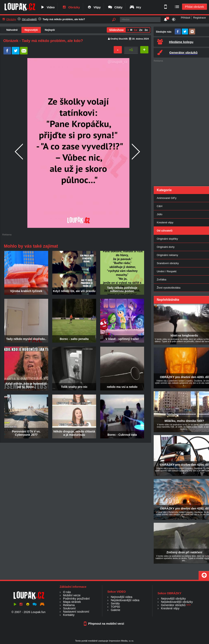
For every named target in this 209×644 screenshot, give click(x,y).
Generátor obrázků (173, 605)
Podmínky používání (76, 599)
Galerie (116, 610)
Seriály (115, 603)
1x (136, 30)
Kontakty (69, 615)
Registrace (200, 18)
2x (141, 30)
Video (47, 7)
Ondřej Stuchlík (119, 39)
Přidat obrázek (194, 7)
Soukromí (69, 608)
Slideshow (116, 30)
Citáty (115, 7)
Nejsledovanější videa (125, 600)
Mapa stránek (72, 602)
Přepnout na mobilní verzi (104, 624)
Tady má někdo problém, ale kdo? (64, 19)
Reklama (69, 605)
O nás (67, 592)
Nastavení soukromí (76, 612)
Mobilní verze (72, 595)
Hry (135, 7)
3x (146, 30)
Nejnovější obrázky (173, 599)
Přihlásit (186, 18)
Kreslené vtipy (170, 608)
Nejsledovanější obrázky (177, 602)
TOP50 (115, 607)
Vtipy (94, 7)
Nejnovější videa (122, 597)
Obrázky (71, 7)
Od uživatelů (29, 19)
